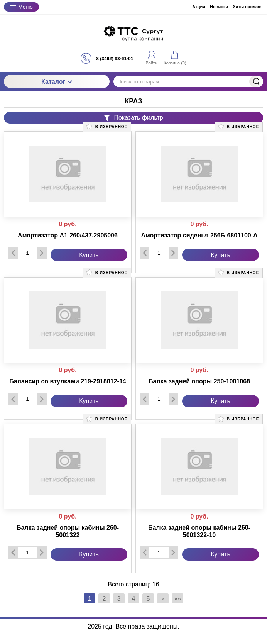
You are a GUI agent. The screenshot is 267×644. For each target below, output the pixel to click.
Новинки (219, 7)
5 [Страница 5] (148, 599)
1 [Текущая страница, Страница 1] (90, 599)
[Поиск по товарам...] (188, 81)
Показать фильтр (133, 118)
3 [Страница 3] (119, 599)
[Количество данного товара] (27, 253)
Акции (199, 7)
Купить (89, 255)
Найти (256, 81)
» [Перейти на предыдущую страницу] (163, 599)
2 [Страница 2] (104, 599)
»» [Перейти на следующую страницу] (177, 599)
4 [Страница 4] (134, 599)
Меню (21, 7)
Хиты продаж (247, 7)
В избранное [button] (107, 126)
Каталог (57, 82)
